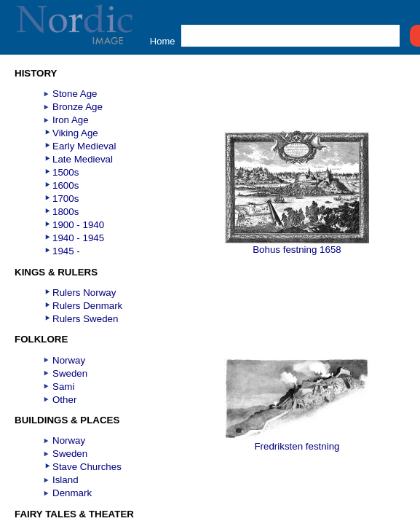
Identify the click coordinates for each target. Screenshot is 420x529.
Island (66, 480)
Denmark (72, 493)
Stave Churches (87, 467)
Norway (69, 360)
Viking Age (75, 133)
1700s (66, 199)
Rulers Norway (84, 293)
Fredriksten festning (297, 442)
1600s (66, 185)
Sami (63, 387)
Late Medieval (83, 159)
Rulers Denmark (87, 306)
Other (64, 400)
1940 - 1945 (78, 238)
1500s (66, 172)
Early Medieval (84, 146)
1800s (66, 212)
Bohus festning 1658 (297, 245)
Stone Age (75, 94)
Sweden (70, 373)
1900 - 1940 (78, 225)
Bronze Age (78, 107)
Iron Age (71, 120)
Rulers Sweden (85, 319)
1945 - (66, 251)
